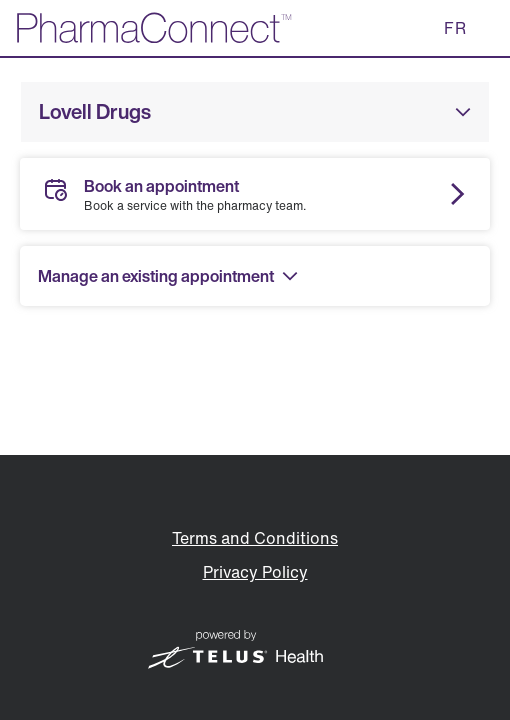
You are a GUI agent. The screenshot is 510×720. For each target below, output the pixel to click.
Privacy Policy (255, 572)
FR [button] (455, 28)
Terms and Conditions (255, 538)
